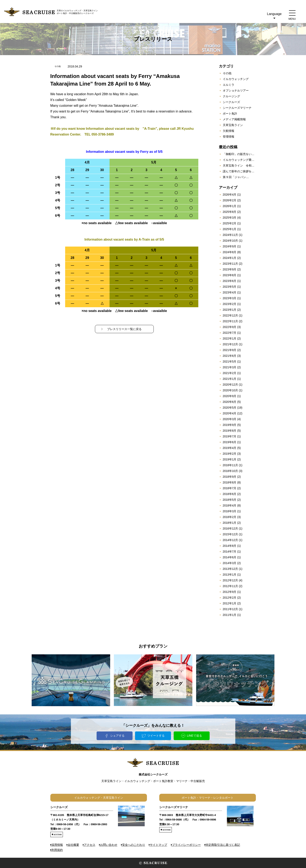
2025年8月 (230, 212)
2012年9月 (230, 592)
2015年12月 (230, 534)
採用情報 (57, 845)
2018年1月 (230, 523)
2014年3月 (230, 563)
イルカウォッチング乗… (239, 160)
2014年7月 (230, 552)
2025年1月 (230, 229)
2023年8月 (230, 275)
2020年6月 (230, 402)
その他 (227, 73)
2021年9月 (230, 350)
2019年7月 (230, 436)
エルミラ (229, 85)
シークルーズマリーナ (237, 108)
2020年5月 (230, 408)
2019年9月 (230, 425)
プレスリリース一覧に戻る (124, 329)
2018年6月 (230, 494)
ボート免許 (230, 114)
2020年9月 (230, 396)
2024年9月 (230, 246)
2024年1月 (230, 258)
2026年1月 (230, 206)
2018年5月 (230, 500)
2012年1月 (230, 603)
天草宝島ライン (233, 125)
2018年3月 (230, 511)
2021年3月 (230, 367)
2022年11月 (230, 321)
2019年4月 (230, 448)
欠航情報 (229, 131)
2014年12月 (230, 540)
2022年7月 (230, 333)
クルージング (231, 96)
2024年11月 (230, 235)
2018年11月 (230, 465)
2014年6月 (230, 557)
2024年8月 (230, 252)
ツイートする (156, 736)
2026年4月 (230, 195)
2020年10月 (230, 390)
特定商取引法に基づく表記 (223, 845)
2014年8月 (230, 546)
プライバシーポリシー (186, 845)
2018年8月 (230, 482)
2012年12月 (230, 580)
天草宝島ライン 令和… (239, 166)
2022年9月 (230, 327)
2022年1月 (230, 338)
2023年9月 (230, 269)
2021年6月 (230, 356)
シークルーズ (231, 102)
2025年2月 (230, 223)
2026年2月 (230, 200)
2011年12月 (230, 609)
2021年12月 (230, 344)
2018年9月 (230, 477)
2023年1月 (230, 310)
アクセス (90, 845)
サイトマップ (158, 845)
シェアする (117, 736)
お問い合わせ (109, 845)
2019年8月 (230, 431)
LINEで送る (194, 736)
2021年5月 (230, 362)
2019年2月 (230, 454)
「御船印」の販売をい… (239, 154)
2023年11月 (230, 264)
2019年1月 (230, 459)
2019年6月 (230, 442)
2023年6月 (230, 281)
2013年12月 (230, 569)
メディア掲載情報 (234, 119)
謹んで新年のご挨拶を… (239, 171)
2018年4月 (230, 505)
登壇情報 (229, 137)
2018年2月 (230, 517)
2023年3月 (230, 298)
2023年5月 (230, 287)
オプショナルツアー (236, 90)
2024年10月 (230, 241)
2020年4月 (230, 413)
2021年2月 (230, 373)
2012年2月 (230, 598)
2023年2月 (230, 304)
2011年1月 (230, 615)
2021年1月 (230, 379)
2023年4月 (230, 292)
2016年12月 (230, 528)
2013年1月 (230, 575)
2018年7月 (230, 488)
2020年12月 (230, 385)
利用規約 (57, 850)
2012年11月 (230, 586)
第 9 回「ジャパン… (236, 177)
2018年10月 (230, 471)
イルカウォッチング (236, 79)
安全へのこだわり (134, 845)
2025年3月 (230, 218)
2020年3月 (230, 419)
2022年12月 (230, 315)
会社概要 (73, 845)
